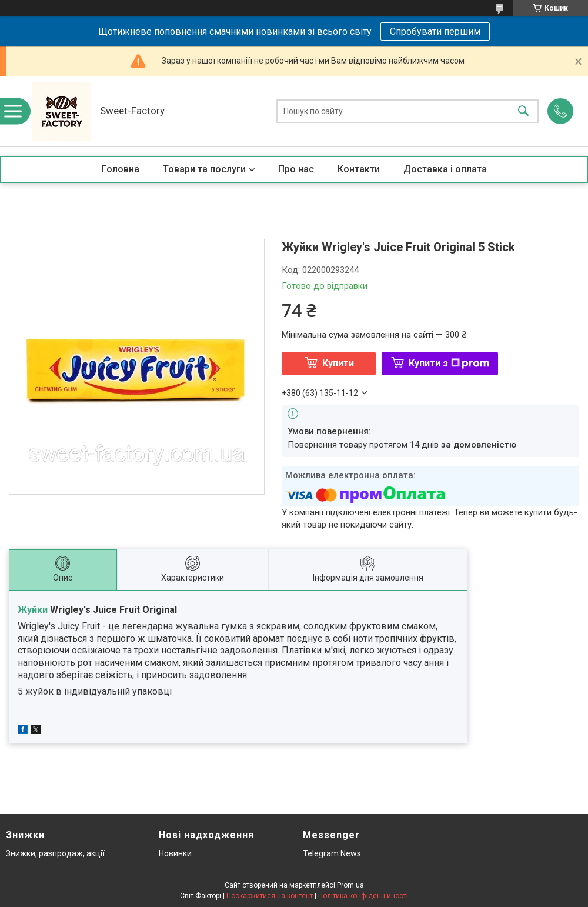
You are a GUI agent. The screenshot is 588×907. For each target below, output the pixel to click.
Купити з (449, 363)
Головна (121, 169)
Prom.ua (350, 885)
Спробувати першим (435, 31)
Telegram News (332, 853)
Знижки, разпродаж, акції (55, 853)
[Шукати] (523, 111)
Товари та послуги (204, 169)
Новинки (175, 853)
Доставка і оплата (445, 169)
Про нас (296, 169)
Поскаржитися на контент (270, 896)
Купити (338, 363)
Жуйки (33, 610)
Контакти (359, 169)
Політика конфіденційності (363, 896)
